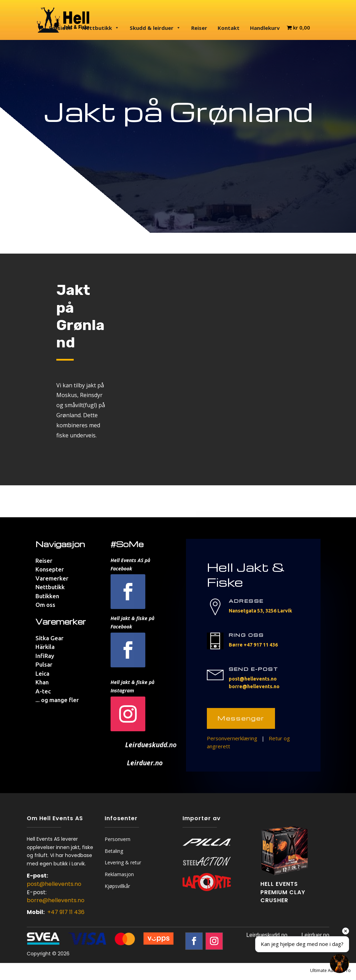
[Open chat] (339, 963)
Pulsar (44, 664)
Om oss (45, 605)
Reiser (199, 28)
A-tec (43, 691)
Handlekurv (265, 28)
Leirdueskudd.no (267, 935)
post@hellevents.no (253, 679)
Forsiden (60, 28)
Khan (42, 682)
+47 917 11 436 (261, 645)
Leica (42, 673)
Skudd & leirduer (155, 28)
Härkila (45, 647)
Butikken (47, 596)
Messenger (241, 718)
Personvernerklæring (232, 738)
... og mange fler (57, 700)
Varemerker (52, 578)
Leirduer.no (315, 935)
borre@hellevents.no (254, 686)
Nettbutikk (101, 28)
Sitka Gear (50, 638)
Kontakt (229, 28)
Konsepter (50, 569)
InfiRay (45, 656)
